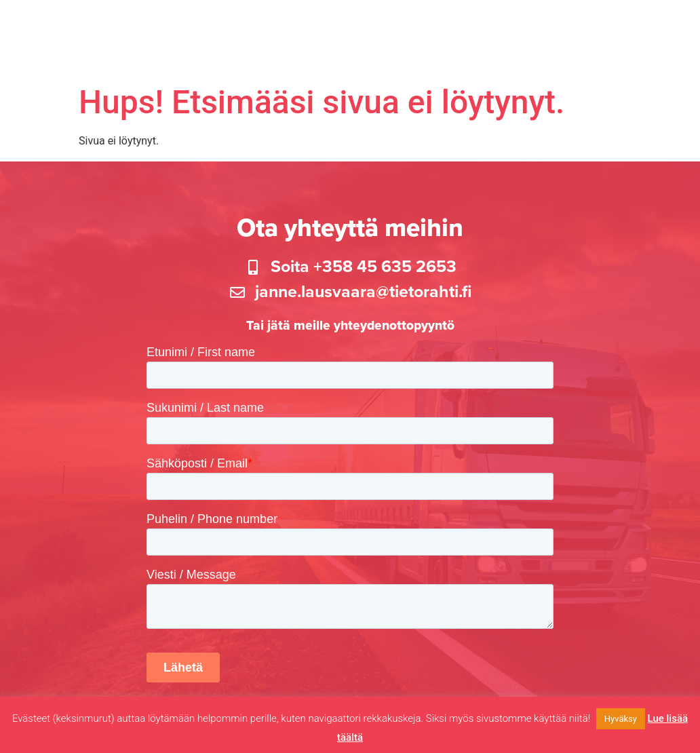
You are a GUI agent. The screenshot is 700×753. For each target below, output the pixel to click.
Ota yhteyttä (586, 57)
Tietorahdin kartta (456, 26)
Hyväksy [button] (621, 719)
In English (656, 57)
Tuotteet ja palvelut (335, 26)
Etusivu (149, 26)
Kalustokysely (225, 26)
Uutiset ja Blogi (644, 26)
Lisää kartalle (557, 26)
